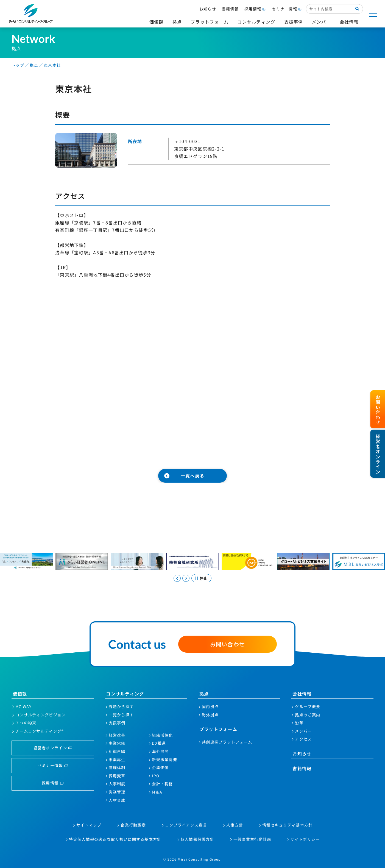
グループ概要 (308, 706)
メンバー (303, 731)
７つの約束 (26, 723)
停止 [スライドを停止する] (203, 578)
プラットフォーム (218, 729)
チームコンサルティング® (40, 731)
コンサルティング (125, 694)
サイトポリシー (305, 839)
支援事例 (117, 723)
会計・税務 (162, 784)
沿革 (299, 723)
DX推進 (159, 743)
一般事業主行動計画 (252, 839)
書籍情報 (230, 9)
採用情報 (253, 9)
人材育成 (117, 800)
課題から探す (121, 706)
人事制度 (117, 784)
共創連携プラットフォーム (227, 742)
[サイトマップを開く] (373, 14)
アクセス (303, 739)
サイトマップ (89, 825)
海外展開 (160, 751)
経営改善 (117, 735)
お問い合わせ (228, 644)
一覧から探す (121, 715)
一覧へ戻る (193, 475)
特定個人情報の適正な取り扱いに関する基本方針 (115, 839)
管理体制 (117, 767)
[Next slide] (186, 578)
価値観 (20, 694)
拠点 (204, 694)
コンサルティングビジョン (41, 715)
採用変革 (117, 776)
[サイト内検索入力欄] (329, 9)
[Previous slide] (177, 578)
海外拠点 (210, 715)
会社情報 (302, 694)
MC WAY (23, 706)
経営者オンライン (50, 748)
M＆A (157, 792)
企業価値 (160, 767)
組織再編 (117, 751)
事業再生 (117, 759)
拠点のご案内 (308, 715)
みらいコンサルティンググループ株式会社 (31, 14)
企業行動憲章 (133, 825)
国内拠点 (210, 706)
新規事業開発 (164, 759)
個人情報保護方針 (197, 839)
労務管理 (117, 792)
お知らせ (208, 9)
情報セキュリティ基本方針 (287, 825)
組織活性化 (162, 735)
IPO (156, 776)
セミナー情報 (284, 9)
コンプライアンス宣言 (186, 825)
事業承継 (117, 743)
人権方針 (235, 825)
